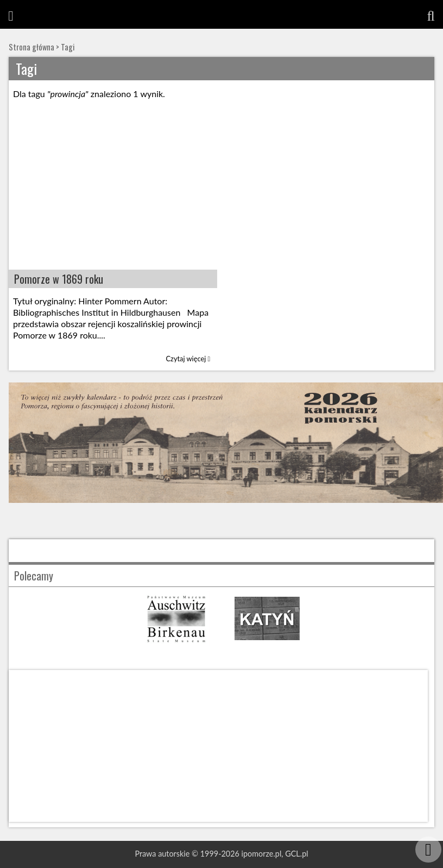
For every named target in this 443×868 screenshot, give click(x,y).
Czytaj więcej (188, 359)
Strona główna (31, 47)
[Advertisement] (221, 188)
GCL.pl (296, 854)
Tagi (68, 47)
